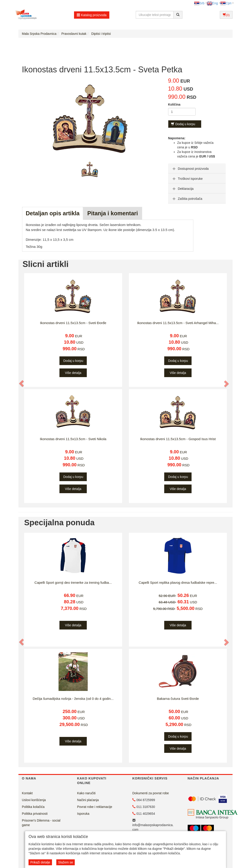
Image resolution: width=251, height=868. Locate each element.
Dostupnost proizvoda (190, 169)
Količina (174, 104)
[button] (22, 384)
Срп (226, 3)
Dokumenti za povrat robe (151, 793)
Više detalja (73, 373)
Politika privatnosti (35, 814)
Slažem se (65, 862)
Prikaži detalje (40, 862)
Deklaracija (183, 189)
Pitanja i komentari (113, 213)
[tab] (197, 168)
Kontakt (27, 793)
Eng (212, 3)
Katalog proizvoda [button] (92, 15)
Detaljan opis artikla (53, 213)
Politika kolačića (33, 807)
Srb (199, 3)
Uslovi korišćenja (34, 800)
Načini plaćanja (88, 800)
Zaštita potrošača (187, 199)
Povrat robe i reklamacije (95, 807)
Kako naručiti (86, 793)
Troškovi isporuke (187, 179)
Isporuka (83, 814)
